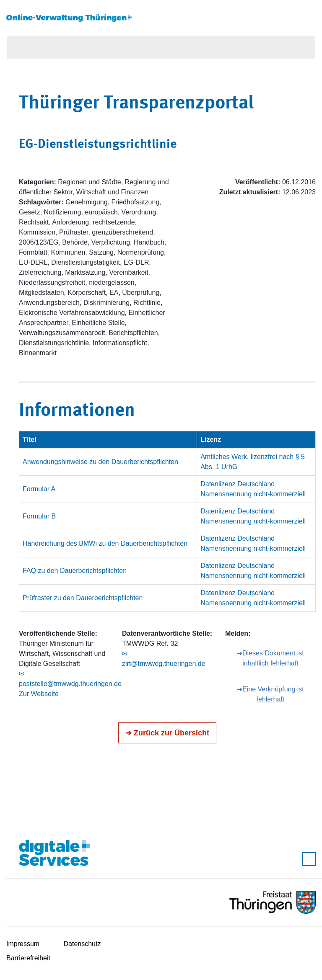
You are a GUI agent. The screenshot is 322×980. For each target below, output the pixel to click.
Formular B (39, 516)
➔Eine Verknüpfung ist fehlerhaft (270, 694)
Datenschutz (82, 944)
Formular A (39, 489)
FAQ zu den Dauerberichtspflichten (75, 571)
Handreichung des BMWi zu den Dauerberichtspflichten (105, 543)
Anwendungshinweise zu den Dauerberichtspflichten (100, 462)
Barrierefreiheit (28, 958)
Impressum (23, 944)
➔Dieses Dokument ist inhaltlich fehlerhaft (270, 658)
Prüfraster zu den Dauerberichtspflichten (83, 598)
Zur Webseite (39, 694)
